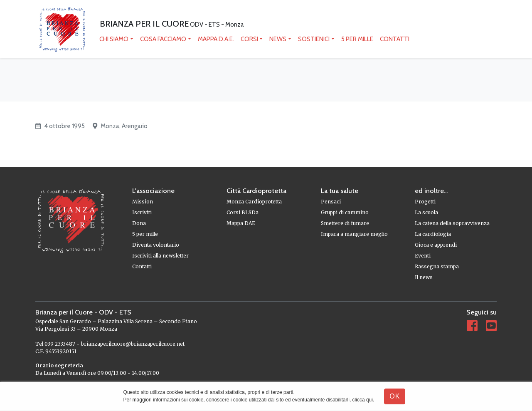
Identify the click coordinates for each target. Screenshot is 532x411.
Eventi (423, 256)
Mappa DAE (241, 223)
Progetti (425, 202)
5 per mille (357, 39)
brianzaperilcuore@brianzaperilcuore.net (133, 344)
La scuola (426, 212)
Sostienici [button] (314, 39)
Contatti (395, 39)
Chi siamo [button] (114, 39)
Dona (139, 223)
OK (395, 396)
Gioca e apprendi (436, 245)
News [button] (278, 39)
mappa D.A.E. (216, 39)
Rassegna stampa (437, 266)
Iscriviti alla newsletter (160, 256)
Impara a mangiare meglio (354, 234)
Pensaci (331, 202)
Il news (424, 277)
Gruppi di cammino (345, 212)
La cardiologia (433, 234)
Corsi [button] (249, 39)
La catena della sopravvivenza (452, 223)
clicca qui (363, 400)
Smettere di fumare (345, 223)
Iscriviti (142, 212)
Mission (143, 202)
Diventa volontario (156, 245)
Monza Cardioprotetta (254, 202)
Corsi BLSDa (243, 212)
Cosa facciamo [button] (163, 39)
